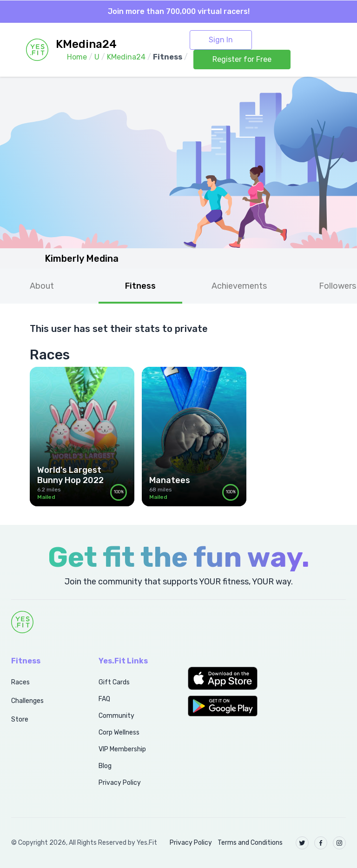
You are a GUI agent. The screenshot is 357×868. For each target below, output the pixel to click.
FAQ (104, 699)
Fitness (140, 286)
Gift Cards (114, 682)
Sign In (221, 40)
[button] (223, 678)
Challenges (27, 701)
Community (116, 716)
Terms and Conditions (250, 843)
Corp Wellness (119, 732)
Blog (105, 766)
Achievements (239, 286)
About (42, 286)
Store (20, 719)
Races (20, 682)
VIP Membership (122, 749)
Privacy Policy (120, 783)
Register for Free (242, 59)
